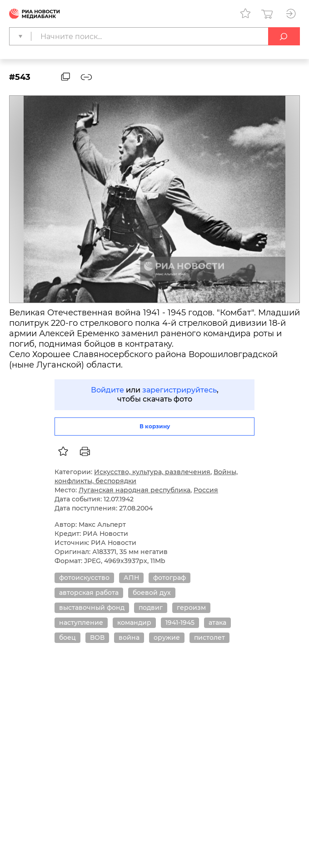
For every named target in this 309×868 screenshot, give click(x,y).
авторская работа (89, 593)
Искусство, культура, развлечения (152, 472)
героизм (191, 608)
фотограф (169, 578)
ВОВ (97, 638)
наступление (81, 623)
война (129, 638)
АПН (131, 578)
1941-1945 (180, 623)
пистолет (209, 638)
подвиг (151, 608)
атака (217, 623)
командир (134, 623)
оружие (167, 638)
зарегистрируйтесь (179, 390)
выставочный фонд (92, 608)
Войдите (107, 390)
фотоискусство (84, 578)
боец (67, 638)
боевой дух (152, 593)
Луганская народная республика (135, 490)
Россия (206, 490)
